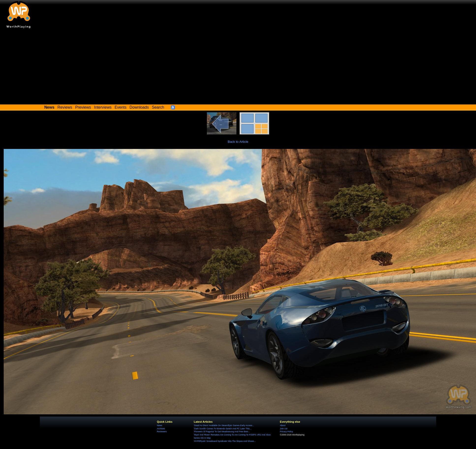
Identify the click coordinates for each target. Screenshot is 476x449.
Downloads (139, 107)
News (160, 425)
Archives (161, 429)
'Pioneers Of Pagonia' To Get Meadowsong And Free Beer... (222, 432)
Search (158, 107)
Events (121, 107)
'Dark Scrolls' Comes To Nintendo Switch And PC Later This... (223, 429)
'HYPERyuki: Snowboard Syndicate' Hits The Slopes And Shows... (225, 441)
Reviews (65, 107)
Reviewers (162, 432)
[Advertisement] (238, 68)
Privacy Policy (286, 432)
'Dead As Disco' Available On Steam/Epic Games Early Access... (224, 425)
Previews (83, 107)
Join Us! (284, 429)
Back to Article (238, 142)
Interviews (103, 107)
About (283, 425)
